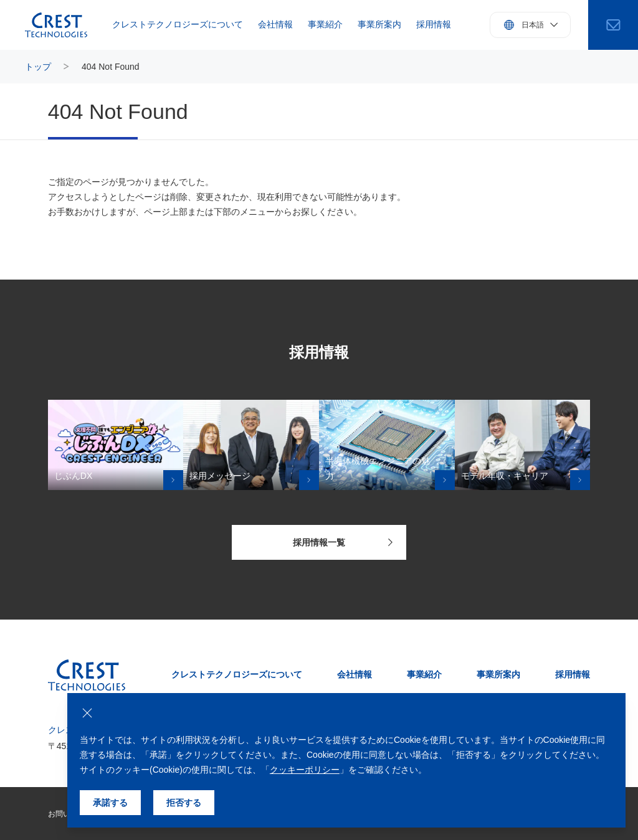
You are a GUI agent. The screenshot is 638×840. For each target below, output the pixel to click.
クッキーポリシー (305, 770)
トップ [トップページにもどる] (38, 67)
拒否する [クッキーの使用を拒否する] (184, 803)
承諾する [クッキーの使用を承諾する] (110, 803)
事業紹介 (325, 24)
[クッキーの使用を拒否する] (87, 713)
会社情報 (275, 24)
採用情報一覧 (343, 542)
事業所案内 (379, 24)
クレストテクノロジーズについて (178, 24)
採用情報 (434, 24)
